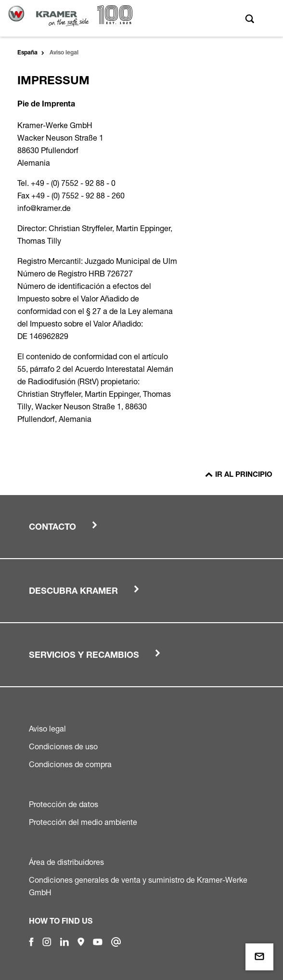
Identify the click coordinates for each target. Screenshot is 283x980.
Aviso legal (47, 729)
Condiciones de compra (70, 764)
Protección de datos (64, 804)
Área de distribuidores (66, 862)
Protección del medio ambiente (83, 822)
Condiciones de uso (63, 746)
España (27, 53)
